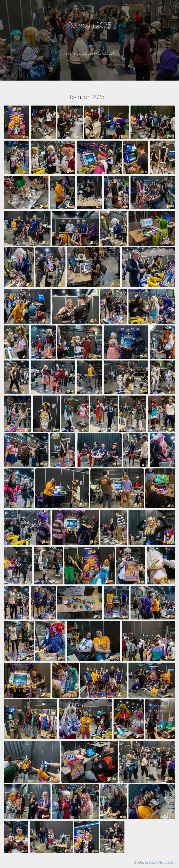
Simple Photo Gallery (162, 862)
